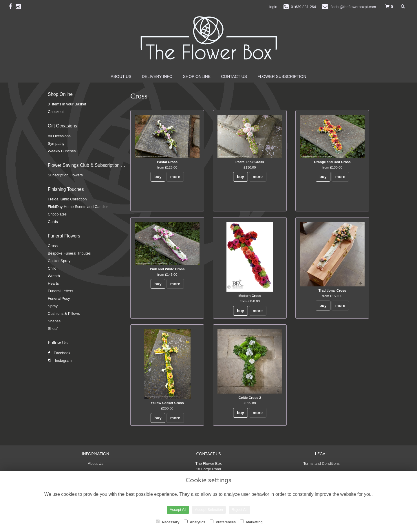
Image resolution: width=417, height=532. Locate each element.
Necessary (168, 522)
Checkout (56, 112)
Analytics (195, 522)
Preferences (223, 522)
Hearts (53, 283)
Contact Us (234, 76)
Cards (53, 222)
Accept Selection (209, 510)
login (273, 7)
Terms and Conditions (321, 464)
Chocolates (57, 214)
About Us (121, 76)
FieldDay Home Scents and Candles (78, 207)
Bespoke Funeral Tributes (69, 253)
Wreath (54, 276)
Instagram (60, 360)
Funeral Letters (60, 291)
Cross (53, 246)
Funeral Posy (59, 298)
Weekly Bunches (62, 151)
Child (52, 268)
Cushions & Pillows (64, 313)
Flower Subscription (282, 76)
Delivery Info (157, 76)
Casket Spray (59, 261)
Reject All (239, 510)
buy (158, 177)
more (175, 177)
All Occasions (59, 136)
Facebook (59, 353)
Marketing (251, 522)
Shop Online (197, 76)
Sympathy (56, 143)
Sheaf (53, 329)
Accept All (178, 510)
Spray (53, 306)
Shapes (54, 321)
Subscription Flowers (65, 175)
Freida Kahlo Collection (67, 199)
